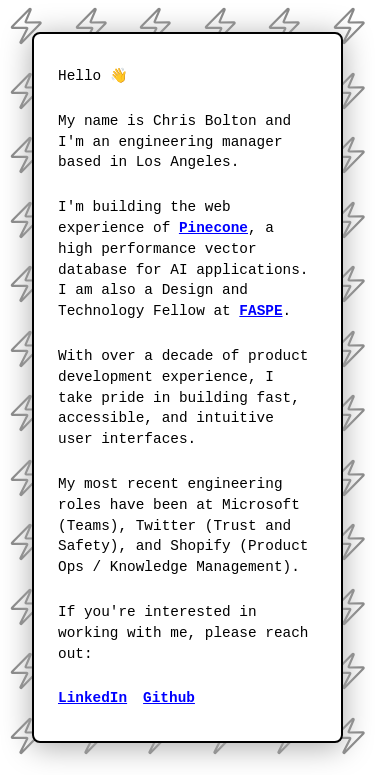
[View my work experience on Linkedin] (92, 698)
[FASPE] (260, 311)
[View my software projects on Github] (169, 698)
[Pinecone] (213, 228)
